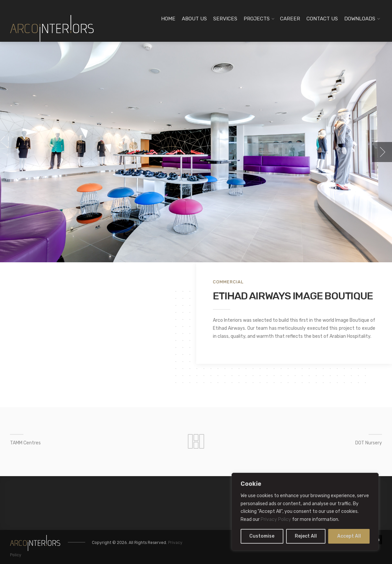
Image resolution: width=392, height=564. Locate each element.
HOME (168, 19)
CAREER (290, 19)
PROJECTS (257, 19)
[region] (305, 512)
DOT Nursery (369, 443)
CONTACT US (322, 19)
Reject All (306, 536)
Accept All (349, 536)
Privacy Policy (276, 519)
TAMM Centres (25, 443)
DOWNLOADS (360, 19)
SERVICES (225, 19)
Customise (262, 536)
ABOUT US (194, 19)
